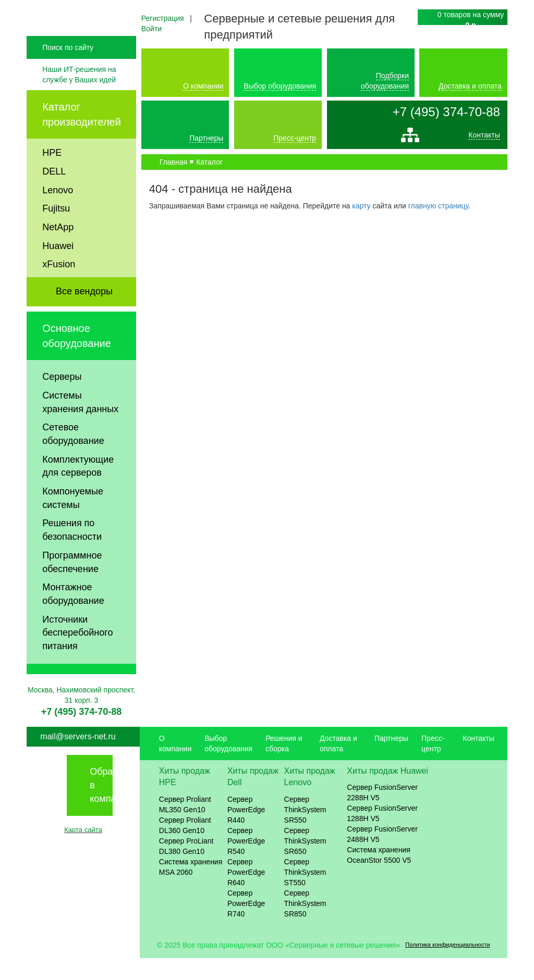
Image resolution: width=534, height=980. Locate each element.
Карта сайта (83, 852)
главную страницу (438, 206)
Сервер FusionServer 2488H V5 (382, 856)
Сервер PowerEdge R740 (246, 925)
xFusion (59, 286)
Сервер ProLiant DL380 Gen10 (186, 868)
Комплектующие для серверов (78, 488)
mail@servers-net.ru (78, 758)
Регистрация (163, 18)
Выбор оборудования (280, 86)
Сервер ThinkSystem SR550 (305, 832)
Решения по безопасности (72, 552)
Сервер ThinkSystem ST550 (305, 894)
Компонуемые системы (73, 520)
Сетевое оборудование (73, 456)
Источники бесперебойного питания (77, 654)
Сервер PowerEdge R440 (246, 832)
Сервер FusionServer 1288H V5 (382, 835)
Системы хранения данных (80, 424)
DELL (54, 193)
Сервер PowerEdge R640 (246, 894)
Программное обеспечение (72, 584)
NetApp (58, 249)
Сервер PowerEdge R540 (246, 863)
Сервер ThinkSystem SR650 (305, 863)
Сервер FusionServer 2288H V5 (382, 814)
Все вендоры (84, 313)
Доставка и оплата (470, 86)
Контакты (484, 138)
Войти (151, 29)
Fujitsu (56, 230)
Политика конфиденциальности (447, 966)
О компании (203, 86)
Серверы (62, 399)
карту (361, 206)
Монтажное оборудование (73, 616)
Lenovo (58, 212)
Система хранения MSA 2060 (191, 889)
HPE (52, 175)
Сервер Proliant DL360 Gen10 (185, 847)
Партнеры (206, 138)
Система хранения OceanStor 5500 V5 (379, 877)
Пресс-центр (295, 138)
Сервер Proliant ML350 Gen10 (185, 826)
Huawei (58, 267)
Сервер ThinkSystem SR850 (305, 925)
